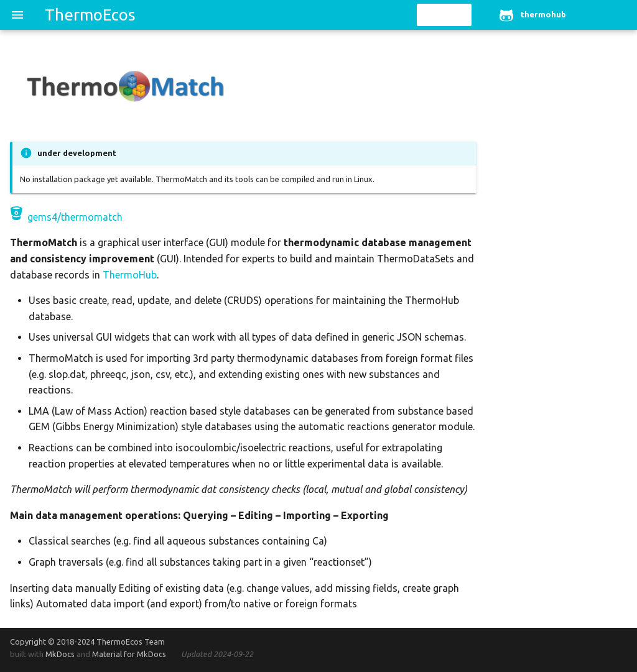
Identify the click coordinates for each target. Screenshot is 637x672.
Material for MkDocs (129, 654)
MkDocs (60, 654)
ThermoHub (130, 275)
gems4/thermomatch (66, 217)
